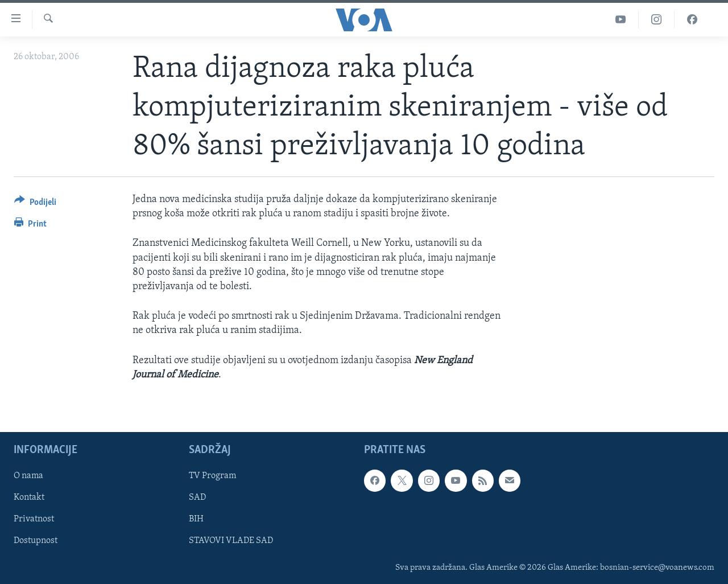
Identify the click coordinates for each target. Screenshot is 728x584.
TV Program (212, 476)
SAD (197, 497)
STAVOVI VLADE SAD (231, 541)
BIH (196, 519)
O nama (28, 476)
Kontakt (29, 497)
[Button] (35, 204)
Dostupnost (36, 541)
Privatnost (34, 519)
